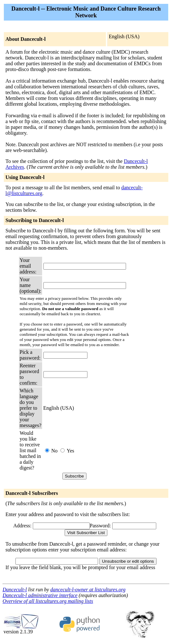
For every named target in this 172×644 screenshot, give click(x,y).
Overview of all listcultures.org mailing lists (48, 601)
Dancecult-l (15, 590)
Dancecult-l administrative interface (40, 595)
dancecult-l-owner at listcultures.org (88, 590)
